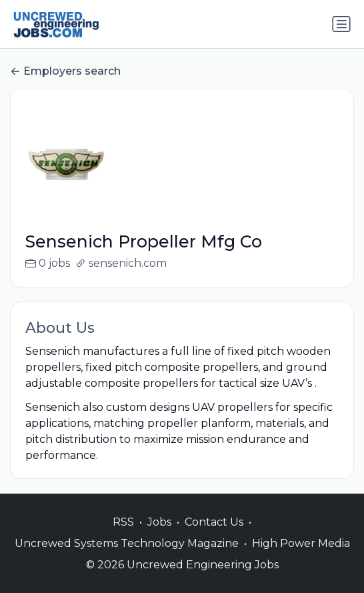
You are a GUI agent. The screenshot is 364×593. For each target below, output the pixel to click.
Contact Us (214, 536)
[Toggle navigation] (341, 24)
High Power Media (301, 557)
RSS (123, 536)
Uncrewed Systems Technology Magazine (127, 557)
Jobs (159, 536)
